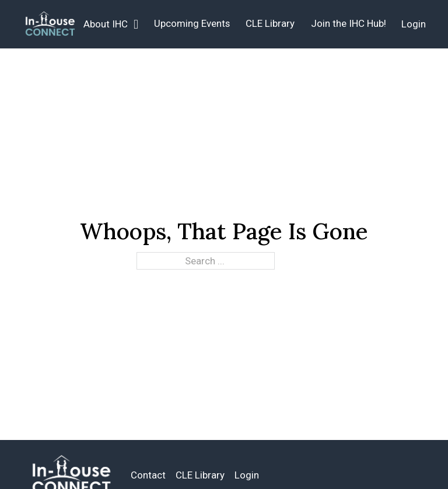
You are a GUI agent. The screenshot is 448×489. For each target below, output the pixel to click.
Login (414, 24)
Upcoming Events (192, 23)
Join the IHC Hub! (349, 23)
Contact (148, 475)
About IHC (106, 24)
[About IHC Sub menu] (136, 25)
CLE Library (270, 23)
